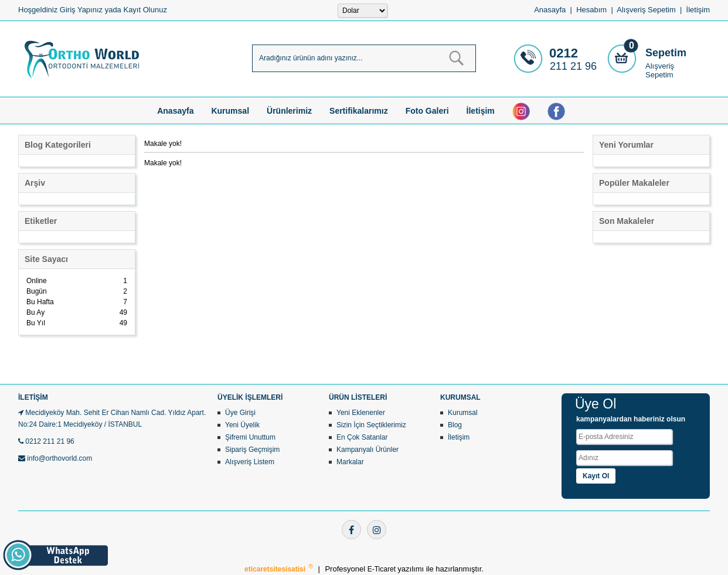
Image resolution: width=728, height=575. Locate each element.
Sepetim (666, 53)
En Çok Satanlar (362, 437)
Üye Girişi (240, 413)
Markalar (350, 462)
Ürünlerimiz (289, 111)
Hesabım (591, 10)
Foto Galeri (427, 111)
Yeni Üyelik (242, 425)
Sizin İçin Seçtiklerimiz (371, 425)
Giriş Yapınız (81, 10)
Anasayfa (550, 10)
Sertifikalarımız (359, 111)
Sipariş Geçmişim (252, 450)
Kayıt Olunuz (145, 10)
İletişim (698, 10)
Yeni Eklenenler (361, 413)
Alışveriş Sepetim (660, 70)
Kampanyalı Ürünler (368, 450)
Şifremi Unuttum (250, 437)
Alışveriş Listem (250, 462)
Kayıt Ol (596, 476)
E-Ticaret (383, 569)
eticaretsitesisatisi (276, 569)
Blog (455, 425)
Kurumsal (230, 111)
